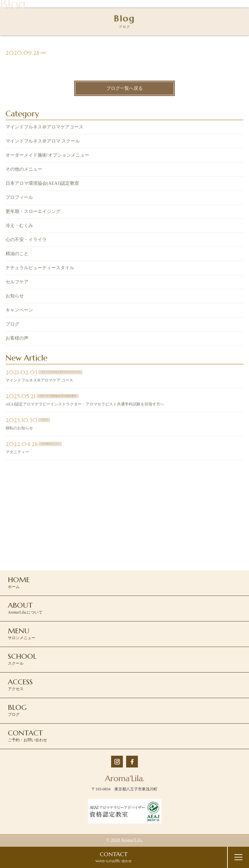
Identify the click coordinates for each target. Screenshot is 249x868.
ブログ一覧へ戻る (124, 89)
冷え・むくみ (19, 226)
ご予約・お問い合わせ (27, 735)
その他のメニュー (24, 170)
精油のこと (17, 255)
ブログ (12, 325)
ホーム (19, 582)
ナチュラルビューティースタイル (40, 269)
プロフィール (19, 198)
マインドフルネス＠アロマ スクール (43, 142)
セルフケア (17, 283)
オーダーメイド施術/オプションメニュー (47, 156)
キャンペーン (19, 311)
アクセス (20, 684)
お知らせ (15, 297)
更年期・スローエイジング (33, 212)
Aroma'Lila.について (25, 608)
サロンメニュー (22, 633)
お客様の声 (17, 339)
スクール (22, 659)
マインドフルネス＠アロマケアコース (44, 128)
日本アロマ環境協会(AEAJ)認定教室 (42, 184)
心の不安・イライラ (26, 240)
